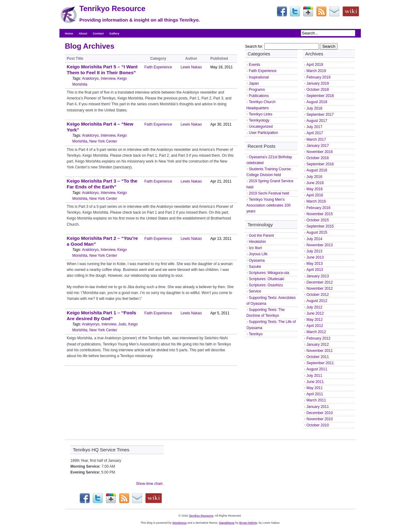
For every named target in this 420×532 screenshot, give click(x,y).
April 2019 (315, 65)
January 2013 (318, 276)
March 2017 (316, 139)
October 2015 (318, 220)
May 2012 (315, 320)
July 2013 (314, 251)
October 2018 (318, 90)
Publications (259, 96)
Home (69, 33)
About (83, 33)
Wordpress (179, 523)
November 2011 (320, 351)
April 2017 (315, 133)
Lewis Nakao (191, 67)
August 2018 (317, 102)
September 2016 (320, 164)
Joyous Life (258, 254)
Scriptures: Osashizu (266, 285)
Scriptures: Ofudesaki (267, 279)
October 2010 (318, 425)
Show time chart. (150, 484)
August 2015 (317, 232)
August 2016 (317, 170)
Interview (108, 79)
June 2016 (315, 183)
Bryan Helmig (248, 523)
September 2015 (320, 226)
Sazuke (255, 267)
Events (255, 65)
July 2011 (314, 376)
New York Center (103, 141)
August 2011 (317, 369)
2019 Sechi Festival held (269, 193)
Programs (257, 90)
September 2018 (320, 96)
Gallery (114, 33)
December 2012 (320, 282)
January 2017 (318, 146)
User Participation (264, 133)
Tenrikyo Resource (112, 8)
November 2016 (320, 152)
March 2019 (316, 71)
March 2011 (316, 400)
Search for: (254, 46)
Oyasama (257, 260)
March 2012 (316, 332)
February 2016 (319, 208)
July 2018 (314, 108)
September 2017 (320, 115)
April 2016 (315, 195)
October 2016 (318, 158)
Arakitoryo (90, 79)
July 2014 (314, 239)
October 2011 (318, 357)
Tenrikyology (259, 120)
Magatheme (227, 523)
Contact (98, 33)
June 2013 (315, 257)
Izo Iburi (256, 248)
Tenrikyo (256, 334)
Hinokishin (257, 242)
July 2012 (314, 307)
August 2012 (317, 301)
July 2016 (314, 177)
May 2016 (315, 189)
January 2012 (318, 345)
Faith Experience (158, 67)
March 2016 (316, 201)
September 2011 (320, 363)
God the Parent (261, 236)
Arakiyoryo (91, 324)
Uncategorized (261, 127)
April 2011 (315, 394)
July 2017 (314, 127)
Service (255, 291)
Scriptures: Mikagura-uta (269, 273)
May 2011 (315, 388)
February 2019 (319, 77)
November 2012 (320, 288)
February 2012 (319, 338)
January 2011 (318, 407)
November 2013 (320, 245)
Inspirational (259, 77)
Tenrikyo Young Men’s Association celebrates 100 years (269, 205)
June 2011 (315, 382)
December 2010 (320, 413)
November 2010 (320, 419)
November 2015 (320, 214)
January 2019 (318, 83)
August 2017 (317, 121)
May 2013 (315, 264)
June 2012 (315, 313)
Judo (122, 324)
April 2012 (315, 326)
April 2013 (315, 270)
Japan (254, 83)
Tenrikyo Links (261, 114)
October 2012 (318, 295)
